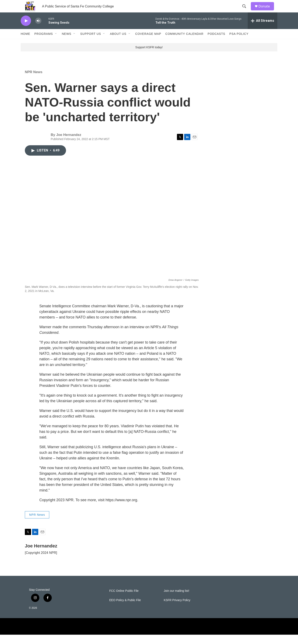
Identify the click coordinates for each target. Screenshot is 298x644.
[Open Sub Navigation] (56, 43)
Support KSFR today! (149, 57)
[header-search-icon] (246, 11)
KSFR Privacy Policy (177, 609)
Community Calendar (184, 43)
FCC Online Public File (124, 600)
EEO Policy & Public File (125, 609)
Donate (267, 11)
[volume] (38, 30)
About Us (118, 43)
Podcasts (216, 43)
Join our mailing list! (176, 600)
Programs (44, 43)
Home (25, 43)
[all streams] (263, 30)
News (67, 43)
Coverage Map (148, 43)
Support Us (91, 43)
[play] (26, 30)
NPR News (34, 81)
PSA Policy (239, 43)
